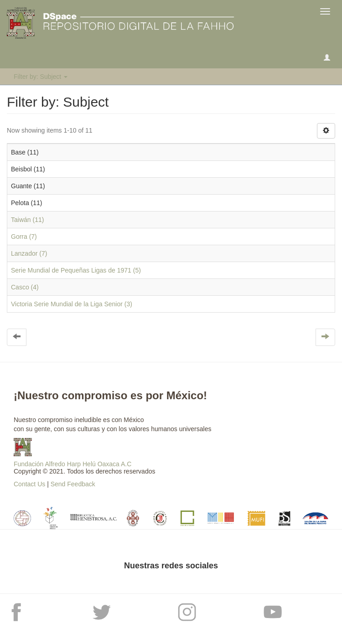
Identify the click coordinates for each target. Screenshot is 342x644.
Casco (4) (25, 287)
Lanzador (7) (29, 253)
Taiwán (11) (27, 220)
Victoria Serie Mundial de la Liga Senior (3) (72, 304)
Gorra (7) (24, 237)
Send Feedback (73, 484)
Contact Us (29, 484)
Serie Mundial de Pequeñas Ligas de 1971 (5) (76, 270)
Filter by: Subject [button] (41, 77)
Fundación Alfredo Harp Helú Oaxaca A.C (73, 464)
